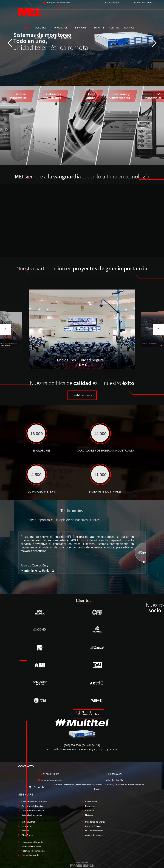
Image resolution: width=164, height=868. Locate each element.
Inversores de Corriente (32, 842)
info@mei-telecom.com (57, 3)
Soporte (99, 28)
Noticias (129, 28)
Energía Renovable (30, 855)
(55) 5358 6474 (111, 3)
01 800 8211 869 (141, 3)
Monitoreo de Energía (95, 822)
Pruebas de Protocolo (31, 846)
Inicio (27, 28)
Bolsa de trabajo (45, 38)
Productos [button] (62, 28)
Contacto (67, 38)
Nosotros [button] (42, 28)
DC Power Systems (94, 831)
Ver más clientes (88, 714)
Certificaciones (82, 395)
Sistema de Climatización (33, 851)
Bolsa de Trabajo (93, 826)
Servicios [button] (82, 28)
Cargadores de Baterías (32, 806)
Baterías (25, 831)
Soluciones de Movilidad (33, 810)
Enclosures (90, 806)
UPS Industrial (28, 822)
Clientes (114, 28)
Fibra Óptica (27, 835)
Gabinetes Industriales (32, 815)
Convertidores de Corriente (34, 802)
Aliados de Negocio (94, 835)
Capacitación (91, 802)
